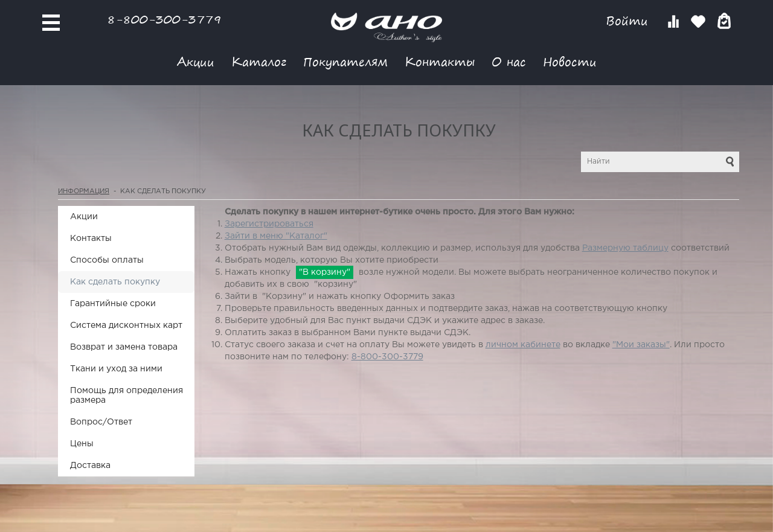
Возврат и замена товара (124, 347)
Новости (570, 61)
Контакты (440, 61)
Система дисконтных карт (126, 325)
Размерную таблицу (625, 248)
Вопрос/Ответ (101, 422)
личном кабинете (523, 345)
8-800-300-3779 (164, 19)
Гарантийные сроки (113, 304)
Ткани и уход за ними (116, 369)
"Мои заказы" (641, 345)
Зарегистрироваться (269, 224)
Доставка (90, 466)
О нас (509, 61)
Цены (82, 444)
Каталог (259, 61)
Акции (196, 61)
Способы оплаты (107, 260)
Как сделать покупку (115, 282)
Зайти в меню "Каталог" (276, 236)
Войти (629, 21)
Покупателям (345, 61)
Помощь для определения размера (127, 396)
